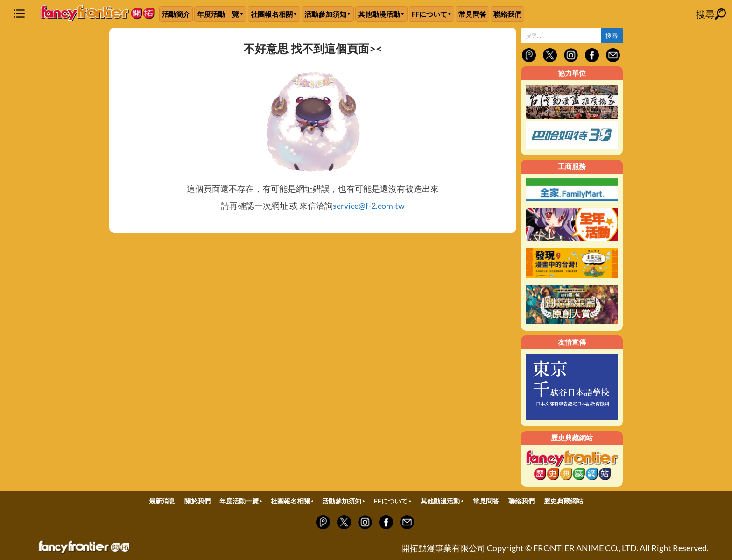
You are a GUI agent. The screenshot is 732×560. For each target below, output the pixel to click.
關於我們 (197, 501)
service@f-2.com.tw (369, 206)
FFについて (429, 14)
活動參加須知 (325, 14)
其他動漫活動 (379, 14)
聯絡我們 (507, 14)
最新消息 (162, 501)
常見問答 (472, 14)
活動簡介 (176, 14)
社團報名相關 (272, 14)
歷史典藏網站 (563, 501)
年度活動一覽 (218, 14)
